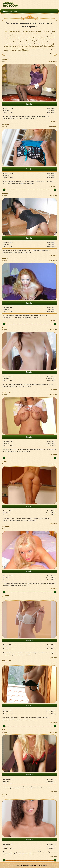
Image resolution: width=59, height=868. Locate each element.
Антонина (6, 527)
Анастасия (7, 393)
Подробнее (53, 121)
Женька (5, 59)
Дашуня (5, 124)
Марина (5, 193)
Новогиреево (53, 61)
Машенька (6, 661)
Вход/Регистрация (11, 11)
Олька (5, 730)
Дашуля (6, 596)
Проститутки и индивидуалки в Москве (34, 865)
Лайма (5, 795)
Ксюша (5, 258)
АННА (5, 462)
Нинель (5, 327)
